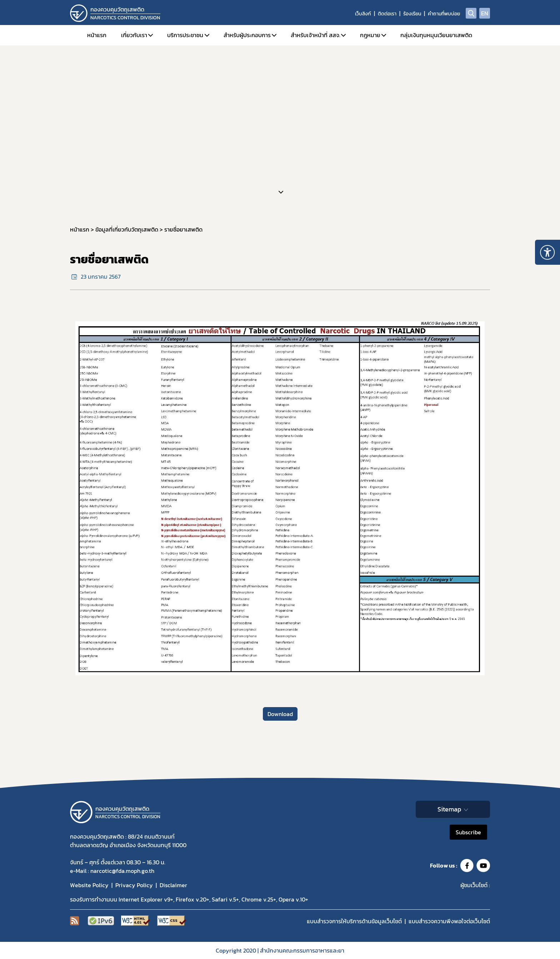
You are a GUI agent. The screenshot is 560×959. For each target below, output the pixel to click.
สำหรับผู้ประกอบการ (247, 35)
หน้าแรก (97, 35)
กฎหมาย (370, 35)
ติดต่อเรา (387, 14)
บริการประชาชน (185, 35)
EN (485, 13)
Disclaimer (173, 885)
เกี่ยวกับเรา (134, 35)
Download (280, 714)
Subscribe (468, 832)
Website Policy (89, 885)
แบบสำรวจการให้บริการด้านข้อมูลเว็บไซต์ (354, 921)
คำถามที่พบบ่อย (444, 14)
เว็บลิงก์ (363, 14)
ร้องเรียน (412, 14)
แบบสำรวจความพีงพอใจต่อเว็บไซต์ (449, 921)
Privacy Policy (134, 885)
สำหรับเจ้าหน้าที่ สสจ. (316, 35)
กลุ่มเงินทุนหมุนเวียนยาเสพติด (436, 35)
